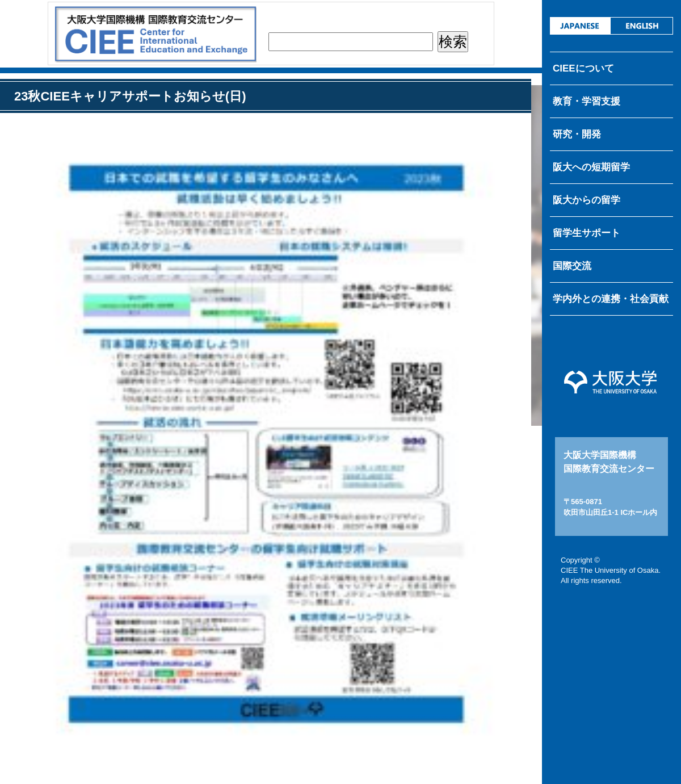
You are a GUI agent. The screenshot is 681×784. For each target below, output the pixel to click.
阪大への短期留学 (591, 167)
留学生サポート (587, 233)
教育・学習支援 (587, 101)
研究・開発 (577, 134)
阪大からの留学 (587, 200)
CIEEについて (583, 68)
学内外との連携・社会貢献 (611, 299)
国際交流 (572, 266)
